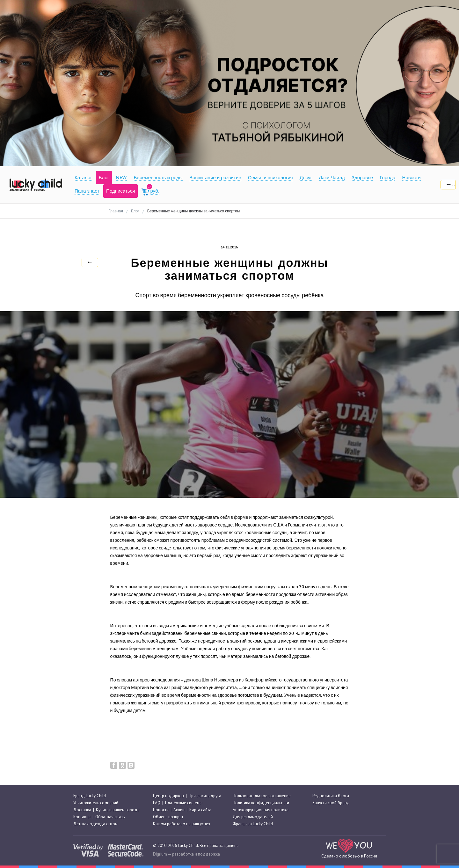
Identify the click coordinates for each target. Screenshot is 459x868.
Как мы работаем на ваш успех (182, 824)
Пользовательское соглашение (262, 796)
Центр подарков (168, 796)
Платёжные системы (184, 803)
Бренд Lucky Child (90, 796)
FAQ (157, 803)
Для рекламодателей (253, 817)
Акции (179, 810)
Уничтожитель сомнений (96, 803)
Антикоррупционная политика (261, 810)
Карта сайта (200, 810)
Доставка (82, 810)
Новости (161, 810)
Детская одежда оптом (95, 824)
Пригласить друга (205, 796)
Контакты (82, 817)
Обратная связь (110, 817)
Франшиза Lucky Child (253, 824)
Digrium (160, 854)
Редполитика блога (331, 796)
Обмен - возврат (168, 817)
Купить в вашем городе (118, 810)
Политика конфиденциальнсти (261, 803)
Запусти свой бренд (331, 803)
